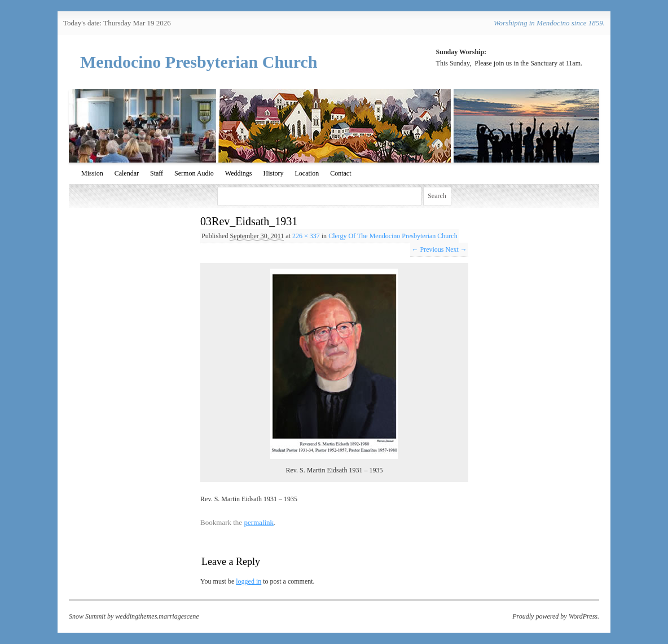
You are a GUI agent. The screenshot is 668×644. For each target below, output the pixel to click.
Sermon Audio (194, 173)
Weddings (239, 173)
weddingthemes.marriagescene (157, 616)
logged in (249, 581)
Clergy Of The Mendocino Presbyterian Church (393, 236)
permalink (259, 522)
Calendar (127, 173)
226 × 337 (306, 236)
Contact (340, 173)
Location (307, 173)
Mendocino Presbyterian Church (199, 62)
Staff (157, 173)
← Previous (427, 249)
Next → (456, 249)
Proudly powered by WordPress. (556, 616)
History (273, 173)
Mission (92, 173)
